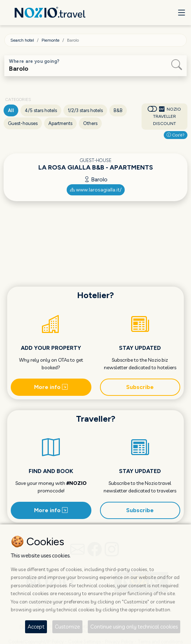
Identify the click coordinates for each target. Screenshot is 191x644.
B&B (118, 110)
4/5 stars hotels (41, 110)
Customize (67, 627)
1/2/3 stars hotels (85, 110)
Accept (36, 627)
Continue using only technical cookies (134, 627)
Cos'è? (176, 135)
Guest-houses (23, 123)
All (11, 110)
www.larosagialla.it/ (96, 190)
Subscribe (140, 387)
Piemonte (51, 40)
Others (90, 123)
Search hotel (22, 40)
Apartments (60, 123)
